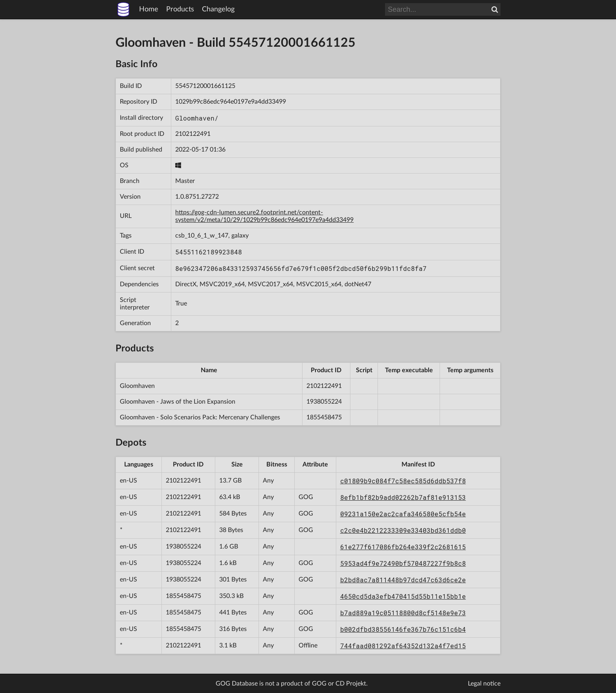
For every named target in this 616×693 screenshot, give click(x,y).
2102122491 (193, 134)
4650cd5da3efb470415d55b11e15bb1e (403, 596)
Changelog (218, 9)
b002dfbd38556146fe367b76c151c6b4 (403, 629)
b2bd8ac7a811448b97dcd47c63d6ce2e (403, 580)
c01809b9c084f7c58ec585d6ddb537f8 (403, 481)
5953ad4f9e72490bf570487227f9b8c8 (403, 563)
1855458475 (324, 417)
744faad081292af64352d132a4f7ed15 (403, 646)
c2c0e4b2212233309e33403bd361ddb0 (403, 530)
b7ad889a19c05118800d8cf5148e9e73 (403, 613)
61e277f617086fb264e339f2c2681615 (403, 547)
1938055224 (324, 402)
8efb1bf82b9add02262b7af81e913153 (403, 497)
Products (180, 9)
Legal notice (484, 684)
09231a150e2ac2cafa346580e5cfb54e (403, 514)
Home (149, 9)
